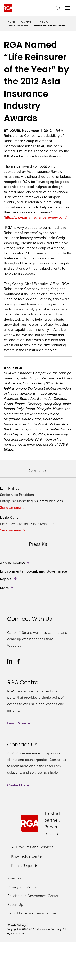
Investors (15, 878)
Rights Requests (25, 866)
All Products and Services (32, 847)
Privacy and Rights (22, 887)
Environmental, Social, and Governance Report (34, 575)
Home (11, 22)
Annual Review (12, 563)
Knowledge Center (27, 856)
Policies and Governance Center (33, 896)
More (4, 588)
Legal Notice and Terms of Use (32, 913)
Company (28, 22)
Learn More (19, 723)
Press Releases (18, 26)
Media (44, 22)
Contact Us (19, 785)
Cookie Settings (17, 925)
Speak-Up (15, 905)
